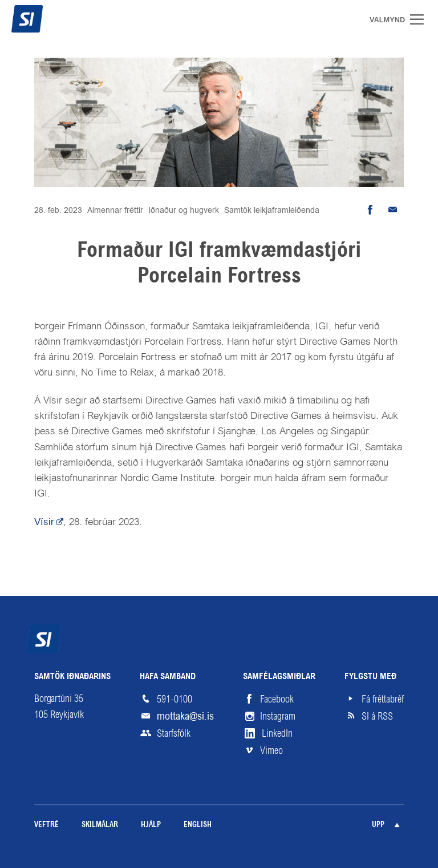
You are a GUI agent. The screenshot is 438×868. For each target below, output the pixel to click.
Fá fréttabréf (383, 699)
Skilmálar (100, 825)
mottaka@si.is (185, 716)
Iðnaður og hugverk (184, 210)
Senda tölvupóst (392, 210)
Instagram (278, 716)
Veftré (46, 825)
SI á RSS (377, 716)
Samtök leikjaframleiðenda (272, 210)
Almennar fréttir (115, 210)
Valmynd (421, 19)
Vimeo (271, 750)
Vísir (44, 522)
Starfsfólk (174, 733)
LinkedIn (277, 733)
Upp (378, 825)
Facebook (277, 699)
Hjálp (151, 825)
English (198, 825)
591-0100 (175, 699)
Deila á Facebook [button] (370, 210)
